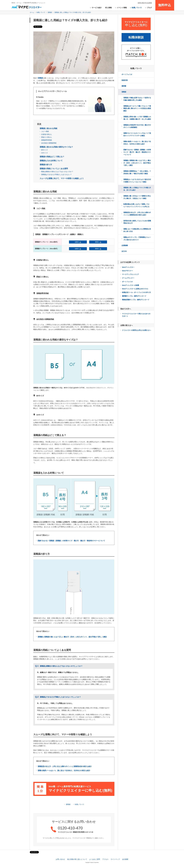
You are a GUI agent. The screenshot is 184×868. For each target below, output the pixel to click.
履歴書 (124, 86)
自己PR (124, 251)
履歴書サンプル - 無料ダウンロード (134, 296)
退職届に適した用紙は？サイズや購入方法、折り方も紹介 (137, 189)
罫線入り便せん (47, 137)
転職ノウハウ (79, 804)
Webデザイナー (127, 271)
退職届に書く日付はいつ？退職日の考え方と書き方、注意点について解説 (137, 197)
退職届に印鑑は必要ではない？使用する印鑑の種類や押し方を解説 (137, 99)
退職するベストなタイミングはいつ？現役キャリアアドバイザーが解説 (137, 134)
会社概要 (125, 859)
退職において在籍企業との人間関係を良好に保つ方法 (137, 230)
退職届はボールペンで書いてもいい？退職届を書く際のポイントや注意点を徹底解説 (137, 108)
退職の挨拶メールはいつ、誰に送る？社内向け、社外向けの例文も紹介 (137, 143)
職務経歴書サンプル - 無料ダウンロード (136, 300)
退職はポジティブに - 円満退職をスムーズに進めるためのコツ (137, 238)
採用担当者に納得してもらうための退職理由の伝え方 (137, 222)
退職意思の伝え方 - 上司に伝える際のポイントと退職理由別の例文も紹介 (137, 214)
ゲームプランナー (128, 278)
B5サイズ (44, 150)
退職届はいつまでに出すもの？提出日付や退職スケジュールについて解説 (137, 181)
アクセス (105, 859)
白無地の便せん (47, 134)
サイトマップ (115, 859)
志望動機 (125, 245)
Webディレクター (128, 267)
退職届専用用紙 (47, 140)
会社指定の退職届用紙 (49, 143)
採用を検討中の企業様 (145, 3)
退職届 (68, 804)
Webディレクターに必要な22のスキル (135, 289)
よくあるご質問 (95, 859)
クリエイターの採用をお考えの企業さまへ (137, 330)
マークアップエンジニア (130, 274)
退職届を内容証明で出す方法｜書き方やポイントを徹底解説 (137, 126)
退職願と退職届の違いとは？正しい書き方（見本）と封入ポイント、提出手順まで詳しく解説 (137, 163)
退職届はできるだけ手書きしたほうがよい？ (56, 175)
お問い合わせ (60, 859)
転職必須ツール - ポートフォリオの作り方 (136, 292)
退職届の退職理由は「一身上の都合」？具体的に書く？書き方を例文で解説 (137, 172)
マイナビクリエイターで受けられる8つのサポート (136, 315)
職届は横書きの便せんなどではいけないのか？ (57, 172)
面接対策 (125, 80)
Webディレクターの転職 (130, 285)
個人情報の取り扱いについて (77, 859)
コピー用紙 (45, 131)
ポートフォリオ (127, 74)
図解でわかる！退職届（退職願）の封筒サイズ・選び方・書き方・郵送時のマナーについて (137, 152)
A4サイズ (44, 153)
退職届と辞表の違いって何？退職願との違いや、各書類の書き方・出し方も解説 (137, 118)
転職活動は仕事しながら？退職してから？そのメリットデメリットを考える (136, 205)
